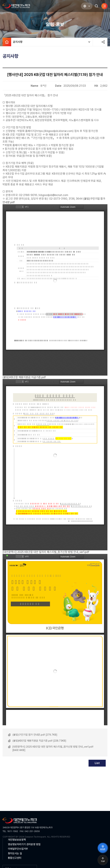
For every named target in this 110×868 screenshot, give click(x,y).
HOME (7, 42)
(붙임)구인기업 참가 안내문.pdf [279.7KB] (35, 735)
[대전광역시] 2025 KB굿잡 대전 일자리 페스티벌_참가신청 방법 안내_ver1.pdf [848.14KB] (53, 748)
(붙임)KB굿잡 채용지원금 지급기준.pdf (24, 377)
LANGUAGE (83, 6)
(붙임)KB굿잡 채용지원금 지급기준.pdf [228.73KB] (39, 741)
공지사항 (17, 42)
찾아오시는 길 (15, 853)
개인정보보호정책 (17, 840)
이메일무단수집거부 (18, 849)
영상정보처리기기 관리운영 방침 (24, 844)
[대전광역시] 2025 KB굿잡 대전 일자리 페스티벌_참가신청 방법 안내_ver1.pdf (46, 552)
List (97, 763)
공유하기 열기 (103, 42)
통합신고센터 (15, 858)
